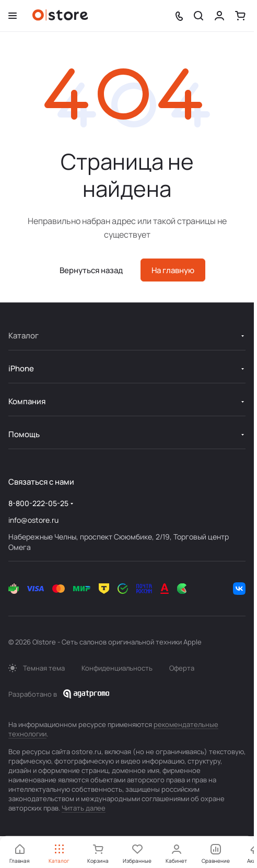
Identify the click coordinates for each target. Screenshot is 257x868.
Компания (27, 401)
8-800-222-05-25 (38, 503)
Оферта (182, 668)
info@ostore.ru (33, 520)
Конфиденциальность (117, 668)
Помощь (24, 434)
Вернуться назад (91, 270)
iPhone (21, 368)
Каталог (24, 336)
